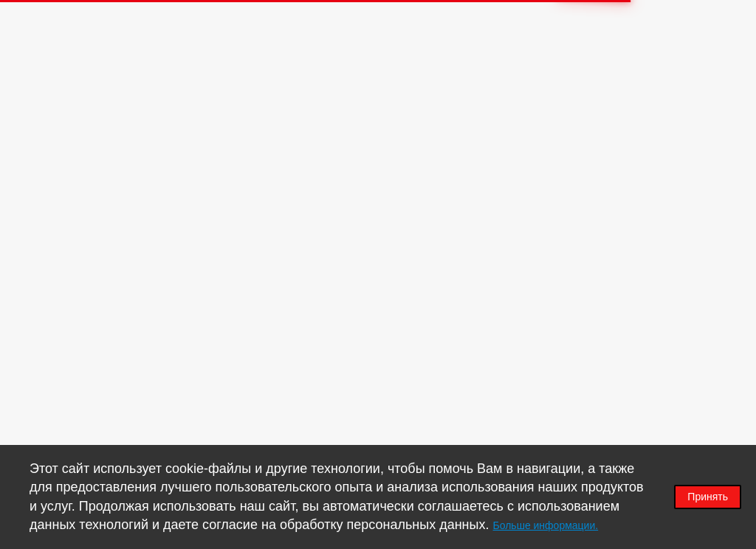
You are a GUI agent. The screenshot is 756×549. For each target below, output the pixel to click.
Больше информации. (546, 525)
